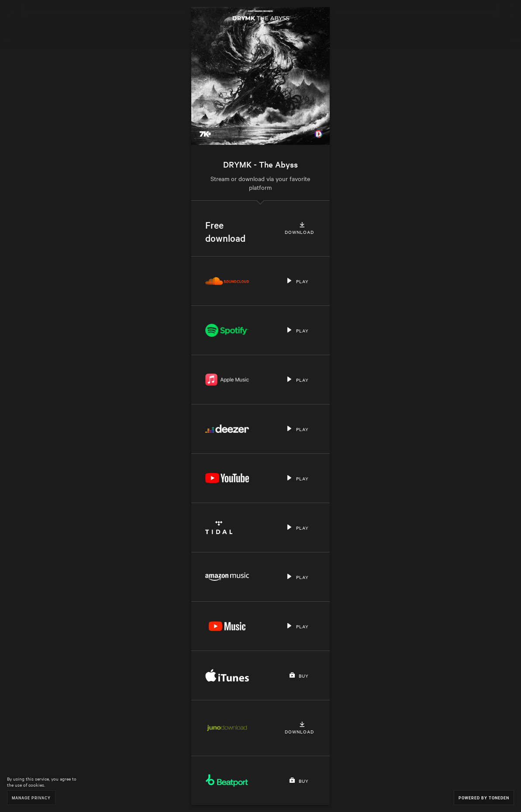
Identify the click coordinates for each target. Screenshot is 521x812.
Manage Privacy (31, 797)
